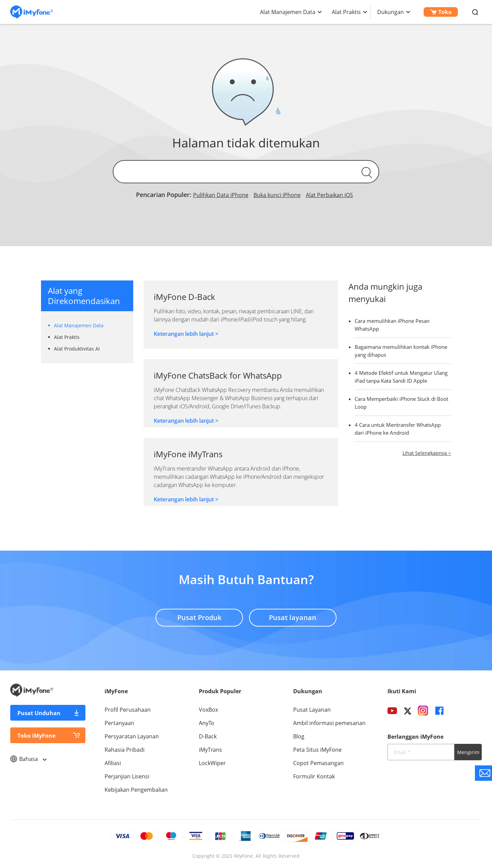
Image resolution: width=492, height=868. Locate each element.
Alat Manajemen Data (288, 12)
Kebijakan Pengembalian (136, 790)
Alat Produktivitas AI (77, 349)
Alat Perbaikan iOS (329, 195)
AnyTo (207, 723)
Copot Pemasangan (318, 763)
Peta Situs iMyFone (317, 750)
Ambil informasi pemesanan (329, 723)
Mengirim (468, 752)
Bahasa (28, 759)
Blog (299, 736)
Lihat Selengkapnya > (427, 453)
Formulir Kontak (314, 776)
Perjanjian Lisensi (127, 776)
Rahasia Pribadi (125, 750)
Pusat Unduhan (39, 713)
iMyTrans (210, 750)
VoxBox (208, 710)
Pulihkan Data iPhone (221, 195)
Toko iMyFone (36, 736)
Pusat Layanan (312, 710)
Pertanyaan (119, 723)
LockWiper (212, 763)
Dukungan (391, 12)
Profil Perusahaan (128, 710)
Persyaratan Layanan (132, 736)
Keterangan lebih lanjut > (186, 334)
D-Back (208, 736)
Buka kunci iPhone (277, 195)
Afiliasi (113, 763)
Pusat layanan (293, 617)
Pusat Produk (199, 617)
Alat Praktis (346, 12)
